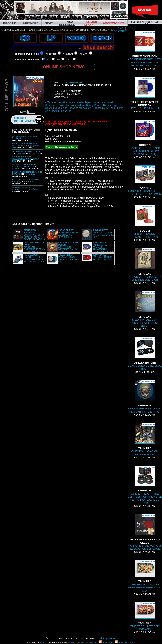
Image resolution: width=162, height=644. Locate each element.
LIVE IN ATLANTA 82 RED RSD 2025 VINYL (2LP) (103, 258)
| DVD (68, 59)
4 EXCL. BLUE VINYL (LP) (145, 93)
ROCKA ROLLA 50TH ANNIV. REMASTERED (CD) (104, 234)
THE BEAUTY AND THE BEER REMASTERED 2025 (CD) (145, 576)
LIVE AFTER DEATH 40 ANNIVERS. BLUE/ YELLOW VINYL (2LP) (34, 258)
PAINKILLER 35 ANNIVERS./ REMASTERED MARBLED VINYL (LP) (103, 247)
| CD (48, 59)
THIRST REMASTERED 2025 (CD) (145, 616)
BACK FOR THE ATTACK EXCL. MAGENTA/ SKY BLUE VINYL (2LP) (145, 138)
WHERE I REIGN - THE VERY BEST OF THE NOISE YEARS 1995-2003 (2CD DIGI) (145, 485)
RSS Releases (125, 643)
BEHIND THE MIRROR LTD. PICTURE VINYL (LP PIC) (145, 397)
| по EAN (83, 54)
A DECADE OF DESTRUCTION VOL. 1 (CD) (69, 247)
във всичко (32, 54)
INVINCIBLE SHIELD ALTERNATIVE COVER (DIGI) (68, 234)
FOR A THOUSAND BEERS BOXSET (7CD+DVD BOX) (145, 181)
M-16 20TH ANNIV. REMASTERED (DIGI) (145, 222)
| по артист (50, 54)
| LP (58, 59)
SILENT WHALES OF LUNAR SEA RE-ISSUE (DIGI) (145, 309)
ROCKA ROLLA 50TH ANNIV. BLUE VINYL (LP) (68, 258)
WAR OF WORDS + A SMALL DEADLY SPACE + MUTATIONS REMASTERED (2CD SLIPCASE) (29, 236)
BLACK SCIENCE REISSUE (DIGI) (145, 354)
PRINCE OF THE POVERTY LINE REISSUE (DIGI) (145, 265)
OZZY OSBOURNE (71, 83)
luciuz (43, 643)
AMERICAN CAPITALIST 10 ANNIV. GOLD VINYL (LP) (35, 247)
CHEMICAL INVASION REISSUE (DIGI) (145, 439)
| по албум (67, 54)
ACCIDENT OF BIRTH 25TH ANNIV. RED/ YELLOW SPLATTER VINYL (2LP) (145, 49)
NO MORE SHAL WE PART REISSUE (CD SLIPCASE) (145, 532)
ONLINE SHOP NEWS (64, 67)
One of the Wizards (87, 643)
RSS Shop (106, 643)
